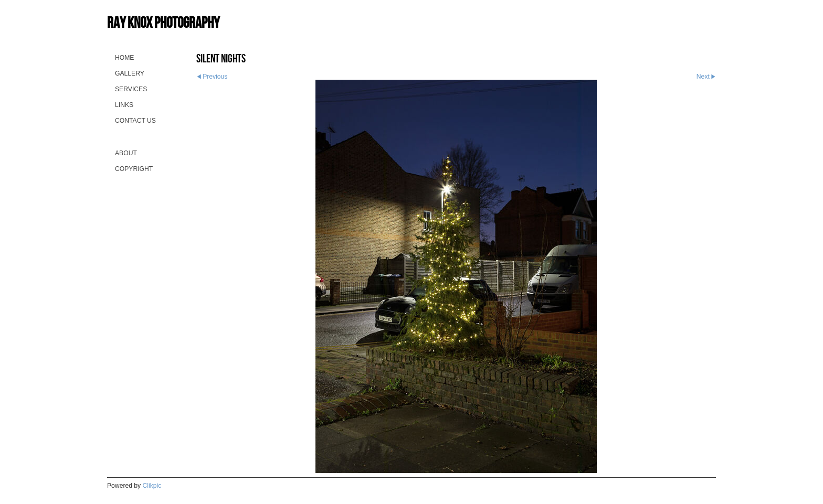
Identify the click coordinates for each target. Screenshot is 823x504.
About (126, 153)
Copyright (134, 169)
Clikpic (152, 486)
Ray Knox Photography (163, 22)
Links (124, 105)
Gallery (130, 73)
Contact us (135, 121)
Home (124, 58)
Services (131, 89)
